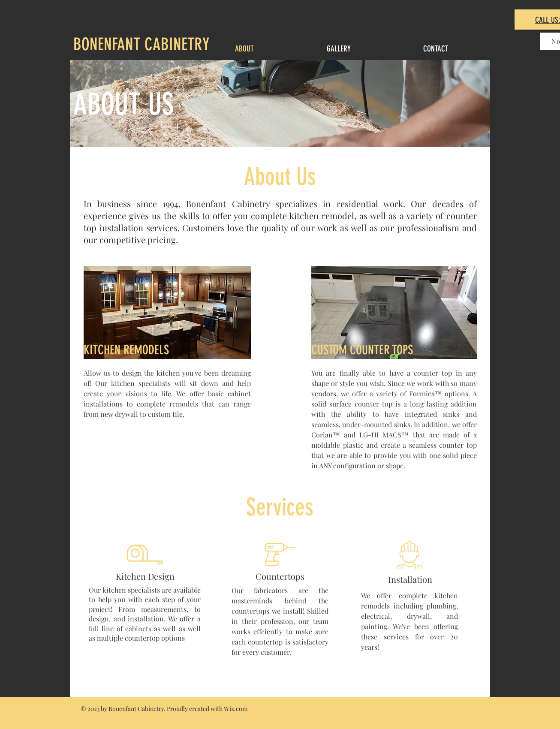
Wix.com (236, 709)
